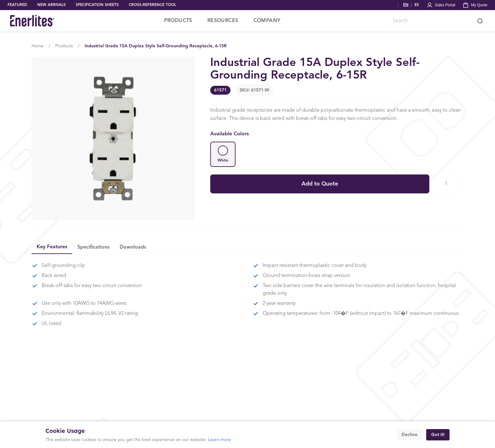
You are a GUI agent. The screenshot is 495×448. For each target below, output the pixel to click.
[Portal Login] (441, 5)
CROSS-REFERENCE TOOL (152, 5)
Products (64, 46)
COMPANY (267, 21)
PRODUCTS (178, 21)
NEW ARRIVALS (51, 5)
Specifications (93, 247)
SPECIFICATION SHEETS (97, 5)
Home (38, 46)
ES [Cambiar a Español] (417, 5)
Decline (409, 435)
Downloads (133, 247)
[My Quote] (475, 5)
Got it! (438, 435)
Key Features (52, 247)
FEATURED (17, 5)
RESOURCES (223, 21)
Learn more (219, 440)
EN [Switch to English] (406, 5)
